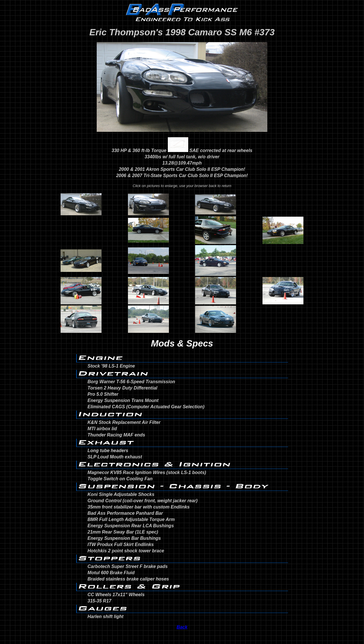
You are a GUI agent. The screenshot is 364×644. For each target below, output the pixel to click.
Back (182, 627)
